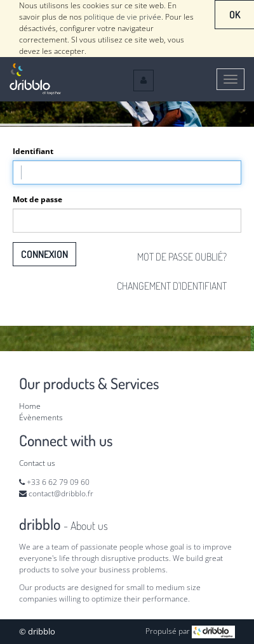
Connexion (44, 254)
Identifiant (33, 151)
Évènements (41, 417)
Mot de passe (37, 199)
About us (89, 525)
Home (30, 406)
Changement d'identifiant (172, 286)
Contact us (37, 463)
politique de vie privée (123, 17)
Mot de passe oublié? (182, 257)
